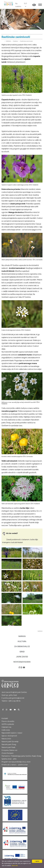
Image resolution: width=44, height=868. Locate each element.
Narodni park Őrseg (9, 744)
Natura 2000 (6, 739)
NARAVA (8, 41)
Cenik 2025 (6, 730)
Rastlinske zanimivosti (26, 41)
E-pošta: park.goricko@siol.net (13, 698)
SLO (25, 4)
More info (15, 866)
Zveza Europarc (8, 753)
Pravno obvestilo (8, 721)
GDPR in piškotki (8, 724)
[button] (34, 5)
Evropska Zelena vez (9, 750)
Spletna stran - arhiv (9, 759)
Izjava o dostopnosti (9, 736)
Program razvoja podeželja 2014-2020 (16, 762)
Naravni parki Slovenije (10, 742)
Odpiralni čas (6, 727)
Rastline (16, 41)
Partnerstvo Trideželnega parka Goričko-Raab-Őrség (21, 756)
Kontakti (5, 718)
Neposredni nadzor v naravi (12, 733)
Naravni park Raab (8, 747)
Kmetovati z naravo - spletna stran (15, 765)
